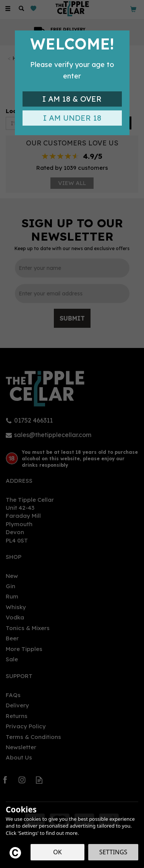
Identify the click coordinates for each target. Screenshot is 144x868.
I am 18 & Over (72, 99)
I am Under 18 (72, 118)
